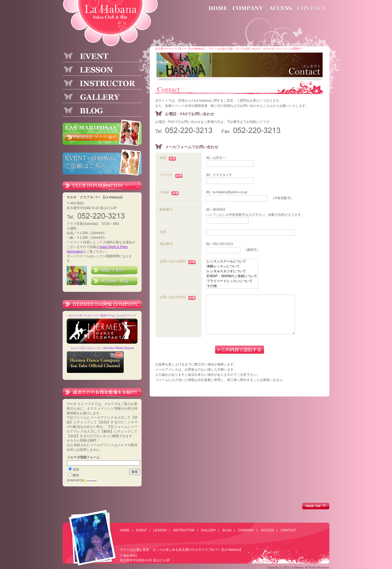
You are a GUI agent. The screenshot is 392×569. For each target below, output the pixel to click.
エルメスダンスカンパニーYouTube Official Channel (102, 348)
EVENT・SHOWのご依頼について (232, 276)
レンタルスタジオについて (232, 271)
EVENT (142, 530)
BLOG (227, 530)
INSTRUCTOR (184, 530)
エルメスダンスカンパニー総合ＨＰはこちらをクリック (102, 315)
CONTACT (288, 530)
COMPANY (246, 530)
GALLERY (208, 530)
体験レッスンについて (232, 267)
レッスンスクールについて (232, 262)
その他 (232, 286)
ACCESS (267, 530)
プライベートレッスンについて (232, 281)
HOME (125, 530)
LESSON (160, 530)
